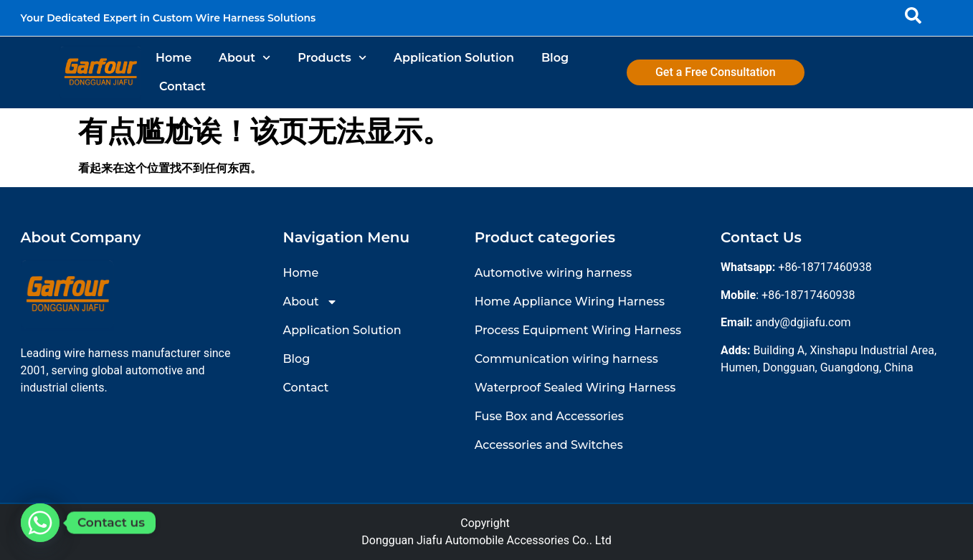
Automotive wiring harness (553, 273)
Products (332, 58)
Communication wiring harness (566, 359)
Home (174, 58)
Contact (182, 86)
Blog (555, 58)
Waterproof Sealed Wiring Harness (575, 388)
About (245, 58)
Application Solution (454, 58)
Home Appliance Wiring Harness (570, 302)
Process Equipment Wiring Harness (578, 330)
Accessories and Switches (549, 445)
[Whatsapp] (40, 523)
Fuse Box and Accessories (549, 416)
